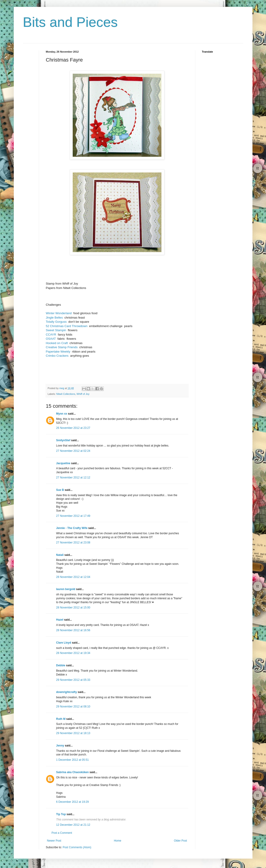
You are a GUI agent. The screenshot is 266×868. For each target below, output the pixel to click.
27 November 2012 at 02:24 (73, 451)
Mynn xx (62, 414)
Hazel (60, 620)
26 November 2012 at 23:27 (73, 428)
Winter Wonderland (59, 313)
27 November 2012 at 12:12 (73, 478)
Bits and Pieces (70, 22)
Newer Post (54, 841)
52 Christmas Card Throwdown (67, 326)
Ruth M (61, 719)
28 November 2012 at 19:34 (73, 653)
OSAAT (51, 339)
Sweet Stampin (56, 330)
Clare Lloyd (64, 643)
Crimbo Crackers (57, 356)
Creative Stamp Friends (62, 347)
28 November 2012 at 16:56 (73, 630)
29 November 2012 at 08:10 (73, 707)
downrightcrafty (67, 692)
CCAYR (51, 335)
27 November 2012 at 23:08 (73, 543)
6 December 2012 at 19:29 (73, 802)
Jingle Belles (54, 318)
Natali (60, 555)
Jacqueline (63, 463)
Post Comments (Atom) (77, 847)
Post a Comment (62, 833)
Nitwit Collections (66, 394)
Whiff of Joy (83, 394)
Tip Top (61, 814)
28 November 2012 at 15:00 (73, 608)
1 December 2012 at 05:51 (73, 760)
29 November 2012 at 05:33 (73, 680)
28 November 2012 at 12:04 (73, 577)
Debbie (61, 665)
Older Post (181, 841)
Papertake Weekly (58, 352)
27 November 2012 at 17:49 (73, 516)
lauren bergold (66, 589)
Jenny (60, 746)
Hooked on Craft (57, 343)
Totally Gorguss (56, 322)
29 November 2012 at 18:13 (73, 733)
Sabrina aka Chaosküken (73, 772)
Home (118, 841)
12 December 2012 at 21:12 (73, 825)
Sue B (60, 490)
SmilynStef (63, 440)
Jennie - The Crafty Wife (72, 528)
